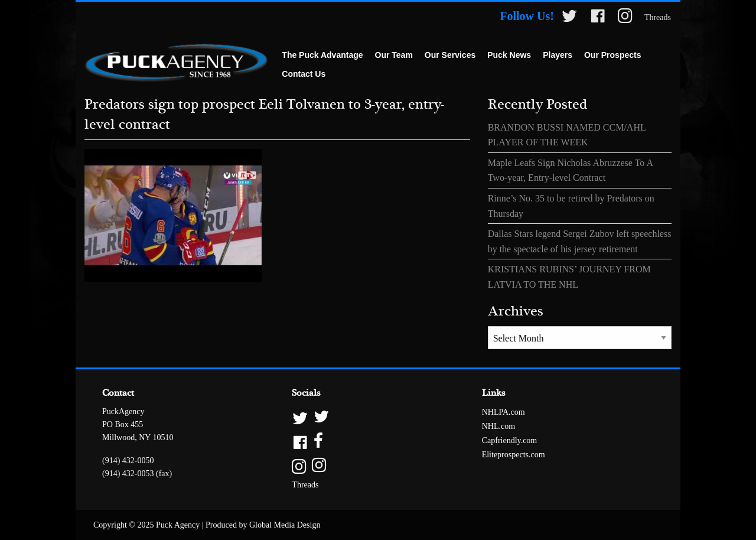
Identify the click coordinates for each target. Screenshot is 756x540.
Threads (658, 17)
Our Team (394, 55)
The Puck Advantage (322, 55)
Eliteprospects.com (514, 455)
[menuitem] (322, 56)
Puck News (509, 55)
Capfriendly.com (510, 440)
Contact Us (304, 74)
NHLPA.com (504, 412)
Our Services (450, 55)
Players (558, 55)
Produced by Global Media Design (263, 525)
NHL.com (498, 426)
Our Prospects (612, 55)
